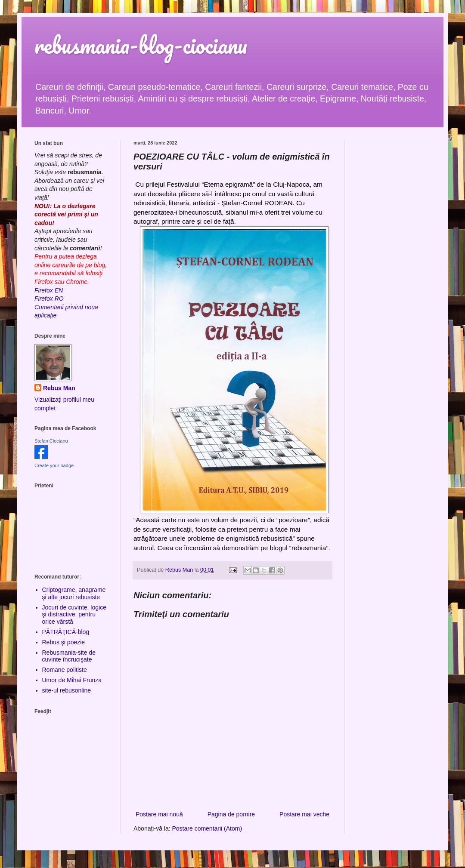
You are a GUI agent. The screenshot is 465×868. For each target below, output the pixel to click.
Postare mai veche (304, 814)
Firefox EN (49, 290)
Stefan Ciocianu (51, 441)
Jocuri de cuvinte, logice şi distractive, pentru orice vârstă (74, 615)
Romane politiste (65, 670)
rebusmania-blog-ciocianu (141, 45)
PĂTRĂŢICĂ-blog (66, 632)
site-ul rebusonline (67, 690)
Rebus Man (59, 388)
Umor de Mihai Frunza (72, 680)
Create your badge (54, 465)
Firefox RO (49, 299)
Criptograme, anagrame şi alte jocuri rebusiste (74, 593)
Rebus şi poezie (64, 642)
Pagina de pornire (231, 814)
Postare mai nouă (159, 814)
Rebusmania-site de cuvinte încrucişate (69, 656)
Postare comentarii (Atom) (207, 828)
